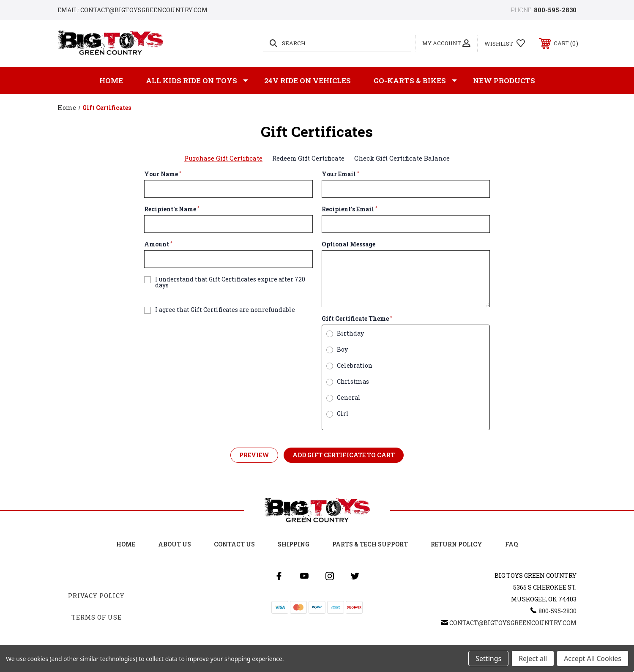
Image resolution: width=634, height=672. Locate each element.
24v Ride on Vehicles (307, 81)
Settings (488, 658)
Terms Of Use (97, 617)
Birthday (350, 333)
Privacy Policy (96, 596)
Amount (158, 244)
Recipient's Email (350, 209)
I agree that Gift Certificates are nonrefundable (225, 310)
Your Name (163, 174)
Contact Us (234, 544)
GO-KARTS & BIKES (415, 81)
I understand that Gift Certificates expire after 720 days (230, 282)
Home (111, 81)
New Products (504, 81)
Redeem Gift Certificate (308, 158)
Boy (342, 350)
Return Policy (456, 544)
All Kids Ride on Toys (197, 81)
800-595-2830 (555, 10)
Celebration (355, 366)
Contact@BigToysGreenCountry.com (513, 623)
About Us (175, 544)
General (349, 398)
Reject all (533, 658)
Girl (343, 414)
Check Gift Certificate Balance (402, 158)
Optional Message (348, 244)
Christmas (353, 382)
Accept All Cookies (593, 658)
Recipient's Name (172, 209)
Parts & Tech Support (370, 544)
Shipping (294, 544)
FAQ (511, 544)
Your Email (340, 174)
